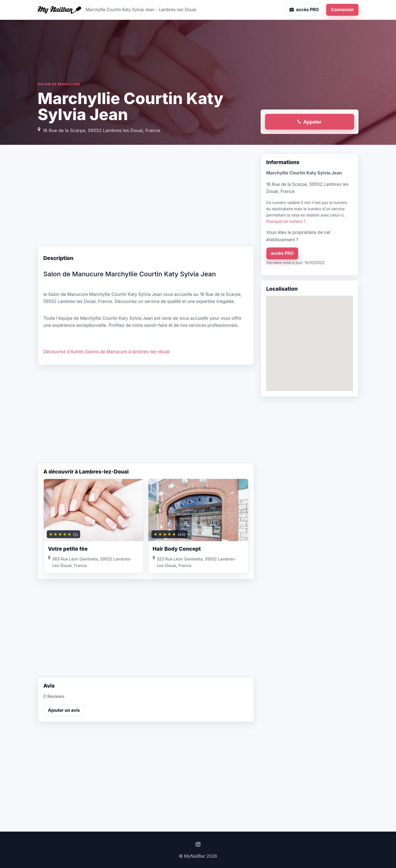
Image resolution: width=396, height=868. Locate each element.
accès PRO (282, 253)
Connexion (342, 10)
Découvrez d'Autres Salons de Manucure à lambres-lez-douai (107, 352)
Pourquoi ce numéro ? (286, 221)
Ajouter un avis (64, 710)
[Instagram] (198, 844)
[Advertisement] (146, 197)
